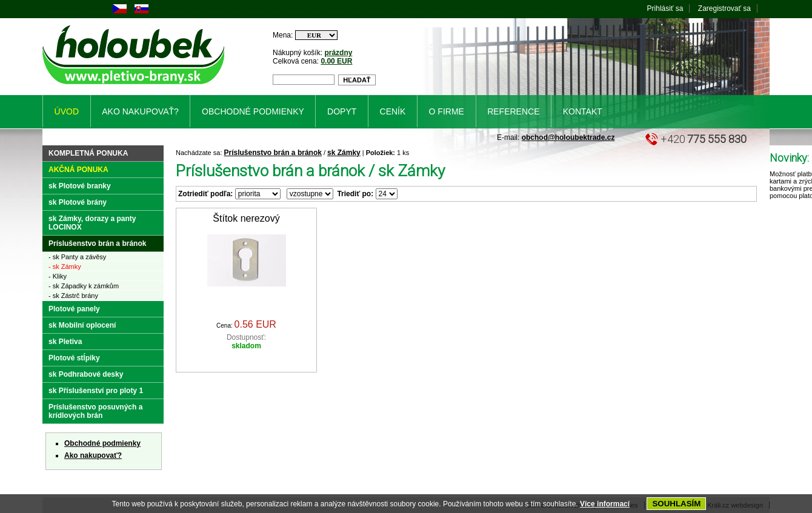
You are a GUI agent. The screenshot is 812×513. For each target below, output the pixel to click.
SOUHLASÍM (676, 504)
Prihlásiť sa (665, 8)
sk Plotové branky (80, 186)
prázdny (338, 53)
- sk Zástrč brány (73, 296)
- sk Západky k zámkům (84, 286)
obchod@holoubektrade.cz (568, 137)
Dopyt (342, 111)
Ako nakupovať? (93, 455)
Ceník (393, 111)
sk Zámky (344, 153)
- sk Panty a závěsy (77, 257)
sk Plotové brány (78, 202)
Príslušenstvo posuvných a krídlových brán (95, 411)
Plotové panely (74, 309)
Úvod (67, 111)
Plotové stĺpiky (74, 358)
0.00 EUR (336, 61)
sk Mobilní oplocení (82, 325)
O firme (447, 111)
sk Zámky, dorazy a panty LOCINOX (92, 223)
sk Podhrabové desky (86, 374)
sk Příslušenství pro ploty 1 (96, 391)
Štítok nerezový (246, 218)
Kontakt (583, 111)
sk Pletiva (65, 342)
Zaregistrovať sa (724, 8)
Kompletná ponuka (88, 153)
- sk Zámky (65, 266)
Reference (513, 111)
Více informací (605, 504)
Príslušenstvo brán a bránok (273, 153)
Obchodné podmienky (102, 443)
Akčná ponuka (78, 170)
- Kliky (58, 276)
